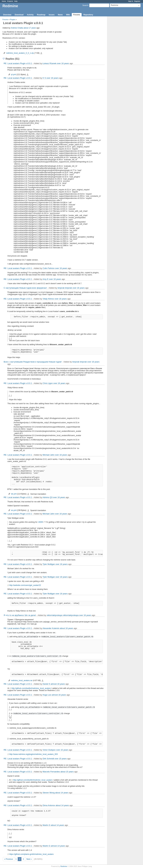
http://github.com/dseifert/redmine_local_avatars (31, 688)
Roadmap (41, 15)
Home (4, 1)
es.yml (14, 510)
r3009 (40, 522)
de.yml (14, 494)
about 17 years (30, 28)
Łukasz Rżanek (49, 63)
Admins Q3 (47, 497)
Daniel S (46, 684)
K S (44, 78)
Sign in (131, 1)
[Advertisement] (123, 65)
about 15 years (67, 772)
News (60, 15)
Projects (10, 1)
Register (137, 1)
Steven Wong (49, 793)
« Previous (9, 859)
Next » (29, 859)
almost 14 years (58, 846)
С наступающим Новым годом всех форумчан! (25, 288)
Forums (77, 15)
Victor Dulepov (49, 750)
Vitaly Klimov (48, 299)
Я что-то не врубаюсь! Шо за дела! (20, 615)
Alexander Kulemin (51, 628)
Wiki (68, 15)
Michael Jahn (49, 455)
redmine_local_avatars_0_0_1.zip (20, 53)
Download (19, 15)
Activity (30, 15)
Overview (7, 15)
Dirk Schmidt (48, 759)
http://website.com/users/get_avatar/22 (25, 585)
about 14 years (62, 793)
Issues (52, 15)
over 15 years (62, 750)
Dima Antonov (49, 805)
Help (16, 1)
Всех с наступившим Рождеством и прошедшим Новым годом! (33, 362)
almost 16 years (58, 684)
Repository (88, 15)
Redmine (64, 866)
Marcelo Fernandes (51, 772)
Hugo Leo (47, 695)
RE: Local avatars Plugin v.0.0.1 (18, 63)
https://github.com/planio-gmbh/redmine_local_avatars (31, 854)
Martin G (46, 825)
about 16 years (66, 628)
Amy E (45, 279)
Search (85, 5)
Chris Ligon (48, 383)
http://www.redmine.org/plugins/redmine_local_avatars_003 (33, 754)
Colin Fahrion (49, 268)
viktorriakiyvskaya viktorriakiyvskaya (63, 615)
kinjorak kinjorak (65, 288)
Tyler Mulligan (49, 564)
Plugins (13, 19)
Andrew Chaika (17, 28)
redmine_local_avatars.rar (22, 680)
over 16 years (63, 63)
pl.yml (13, 75)
